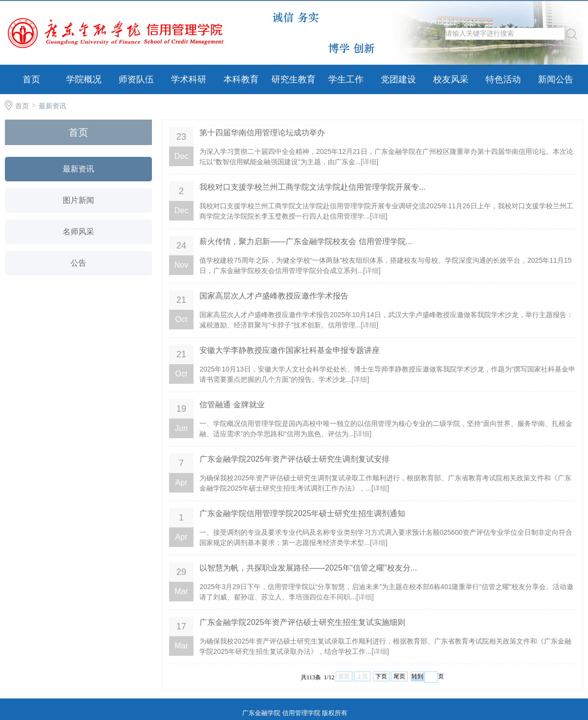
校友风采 (451, 79)
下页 (381, 676)
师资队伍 (136, 79)
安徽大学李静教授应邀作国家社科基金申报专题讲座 (290, 350)
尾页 (399, 676)
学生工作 (346, 79)
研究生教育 (294, 79)
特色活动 (503, 79)
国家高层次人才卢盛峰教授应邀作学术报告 (274, 296)
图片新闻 (78, 200)
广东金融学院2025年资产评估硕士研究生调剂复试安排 (294, 459)
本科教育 (241, 79)
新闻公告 (556, 79)
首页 (31, 79)
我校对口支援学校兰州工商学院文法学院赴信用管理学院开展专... (312, 187)
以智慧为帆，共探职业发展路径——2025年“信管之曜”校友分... (308, 568)
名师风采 (78, 232)
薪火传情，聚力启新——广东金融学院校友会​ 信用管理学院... (306, 241)
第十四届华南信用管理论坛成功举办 (262, 133)
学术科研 (189, 79)
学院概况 (84, 79)
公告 (78, 263)
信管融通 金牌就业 (232, 405)
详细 (369, 162)
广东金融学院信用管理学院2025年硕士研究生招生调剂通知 (302, 513)
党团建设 (398, 79)
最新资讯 (52, 106)
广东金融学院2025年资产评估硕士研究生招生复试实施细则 (302, 622)
